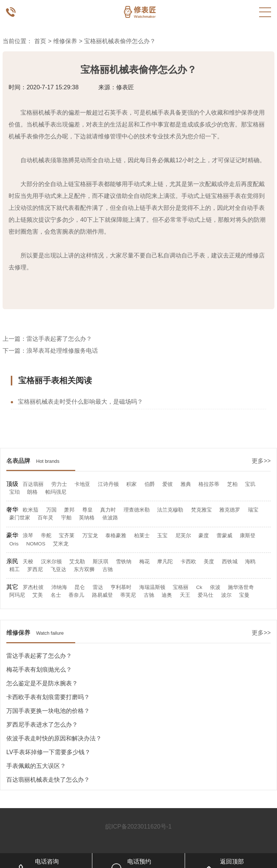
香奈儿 (76, 595)
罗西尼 (35, 569)
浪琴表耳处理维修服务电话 (62, 351)
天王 (185, 595)
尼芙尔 (183, 536)
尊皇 (87, 510)
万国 (51, 510)
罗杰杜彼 (33, 587)
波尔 (226, 595)
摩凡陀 (165, 562)
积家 (131, 484)
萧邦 (69, 510)
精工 (15, 569)
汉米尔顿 (51, 562)
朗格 (32, 492)
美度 (209, 562)
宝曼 (244, 595)
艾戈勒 (77, 562)
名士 (56, 595)
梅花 (144, 562)
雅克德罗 (230, 510)
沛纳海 (59, 587)
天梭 (28, 562)
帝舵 (46, 536)
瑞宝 (253, 510)
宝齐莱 (67, 536)
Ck (199, 587)
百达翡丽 (33, 484)
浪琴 (28, 536)
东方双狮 (84, 569)
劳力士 (59, 484)
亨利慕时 (121, 587)
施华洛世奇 (241, 587)
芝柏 (232, 484)
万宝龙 (90, 536)
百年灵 (45, 518)
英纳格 (87, 518)
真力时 (108, 510)
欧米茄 (31, 510)
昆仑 (80, 587)
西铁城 (230, 562)
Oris (14, 544)
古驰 (108, 569)
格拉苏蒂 (209, 484)
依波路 (110, 518)
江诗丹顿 (108, 484)
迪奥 (167, 595)
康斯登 (248, 536)
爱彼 (168, 484)
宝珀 (15, 492)
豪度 (204, 536)
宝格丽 (181, 587)
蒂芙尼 (128, 595)
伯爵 (150, 484)
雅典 (186, 484)
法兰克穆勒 (170, 510)
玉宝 (162, 536)
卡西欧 (188, 562)
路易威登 (102, 595)
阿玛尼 (17, 595)
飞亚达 (58, 569)
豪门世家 (20, 518)
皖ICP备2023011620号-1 (138, 827)
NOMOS (36, 544)
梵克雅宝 (201, 510)
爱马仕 (206, 595)
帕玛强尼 (56, 492)
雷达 (98, 587)
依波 (215, 587)
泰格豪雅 (116, 536)
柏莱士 (142, 536)
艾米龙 (61, 544)
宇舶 (66, 518)
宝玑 (250, 484)
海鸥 (250, 562)
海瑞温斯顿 (152, 587)
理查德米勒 (137, 510)
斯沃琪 (101, 562)
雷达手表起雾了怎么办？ (59, 339)
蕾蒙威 (225, 536)
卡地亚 (82, 484)
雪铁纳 (124, 562)
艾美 (38, 595)
